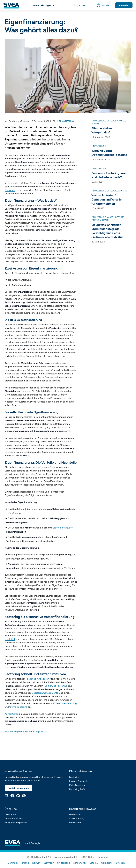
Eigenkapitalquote (63, 528)
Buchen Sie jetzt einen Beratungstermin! (26, 731)
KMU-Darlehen (77, 785)
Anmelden (124, 5)
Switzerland (64, 863)
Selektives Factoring (66, 703)
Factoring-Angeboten (37, 679)
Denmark (13, 863)
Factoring (10, 190)
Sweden (120, 863)
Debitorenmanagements (45, 693)
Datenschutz (76, 814)
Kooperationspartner (16, 823)
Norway (36, 863)
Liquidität (10, 639)
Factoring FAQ (77, 789)
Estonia (94, 863)
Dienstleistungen (81, 771)
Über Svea (10, 814)
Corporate (107, 863)
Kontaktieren (12, 714)
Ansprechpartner (14, 818)
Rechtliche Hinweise (83, 809)
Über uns (11, 809)
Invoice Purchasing (79, 781)
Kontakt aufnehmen (18, 788)
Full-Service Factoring (55, 686)
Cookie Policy (77, 818)
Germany (49, 863)
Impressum (75, 823)
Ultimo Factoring (18, 707)
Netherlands (80, 863)
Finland (25, 863)
